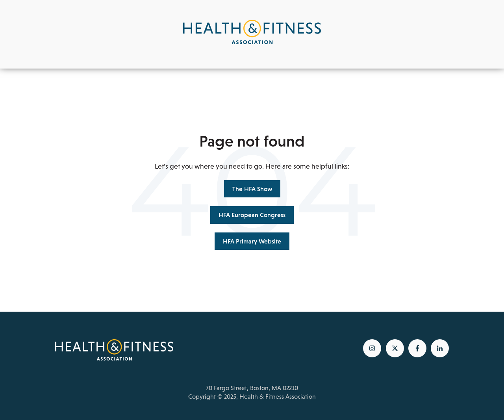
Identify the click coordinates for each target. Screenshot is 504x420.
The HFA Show (252, 189)
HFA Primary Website (252, 241)
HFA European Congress (252, 215)
